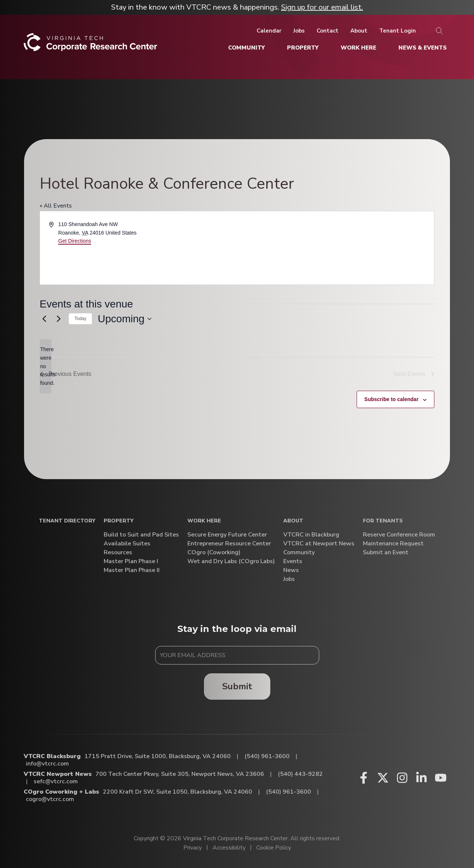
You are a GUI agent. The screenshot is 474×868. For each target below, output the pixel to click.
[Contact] (328, 31)
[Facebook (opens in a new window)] (364, 778)
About (293, 521)
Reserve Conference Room (399, 535)
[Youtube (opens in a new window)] (441, 778)
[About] (359, 31)
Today (80, 319)
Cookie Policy (274, 848)
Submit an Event (386, 553)
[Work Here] (358, 48)
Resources (118, 553)
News (291, 570)
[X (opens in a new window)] (383, 778)
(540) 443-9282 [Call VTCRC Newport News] (300, 774)
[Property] (303, 48)
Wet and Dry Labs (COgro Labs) (231, 561)
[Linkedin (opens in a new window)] (421, 778)
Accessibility (229, 848)
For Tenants (383, 521)
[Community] (246, 48)
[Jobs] (299, 31)
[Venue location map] (335, 248)
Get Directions (75, 241)
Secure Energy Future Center (227, 535)
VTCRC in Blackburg (311, 535)
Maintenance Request (393, 544)
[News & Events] (423, 48)
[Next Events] (59, 319)
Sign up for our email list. (322, 7)
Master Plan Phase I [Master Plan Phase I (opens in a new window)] (131, 561)
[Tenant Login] (398, 31)
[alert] (46, 366)
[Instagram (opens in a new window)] (402, 778)
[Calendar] (269, 31)
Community (299, 553)
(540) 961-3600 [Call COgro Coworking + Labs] (288, 792)
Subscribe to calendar (391, 399)
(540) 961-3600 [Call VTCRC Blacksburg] (267, 756)
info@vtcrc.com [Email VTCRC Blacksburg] (47, 764)
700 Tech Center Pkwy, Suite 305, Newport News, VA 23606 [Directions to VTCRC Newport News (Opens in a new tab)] (180, 774)
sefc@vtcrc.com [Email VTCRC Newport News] (56, 781)
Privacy (193, 848)
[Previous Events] (44, 319)
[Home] (91, 45)
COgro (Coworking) (214, 553)
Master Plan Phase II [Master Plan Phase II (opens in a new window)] (132, 570)
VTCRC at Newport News (319, 544)
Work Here (204, 521)
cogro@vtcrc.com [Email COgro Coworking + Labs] (50, 799)
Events (293, 561)
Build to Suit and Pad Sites (141, 535)
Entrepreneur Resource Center (229, 544)
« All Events (56, 206)
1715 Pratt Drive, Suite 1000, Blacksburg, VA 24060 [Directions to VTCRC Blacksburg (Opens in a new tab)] (158, 756)
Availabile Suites (127, 544)
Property (118, 521)
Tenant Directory (67, 521)
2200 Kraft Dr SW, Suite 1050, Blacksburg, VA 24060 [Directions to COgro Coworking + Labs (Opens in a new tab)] (178, 792)
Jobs (289, 579)
